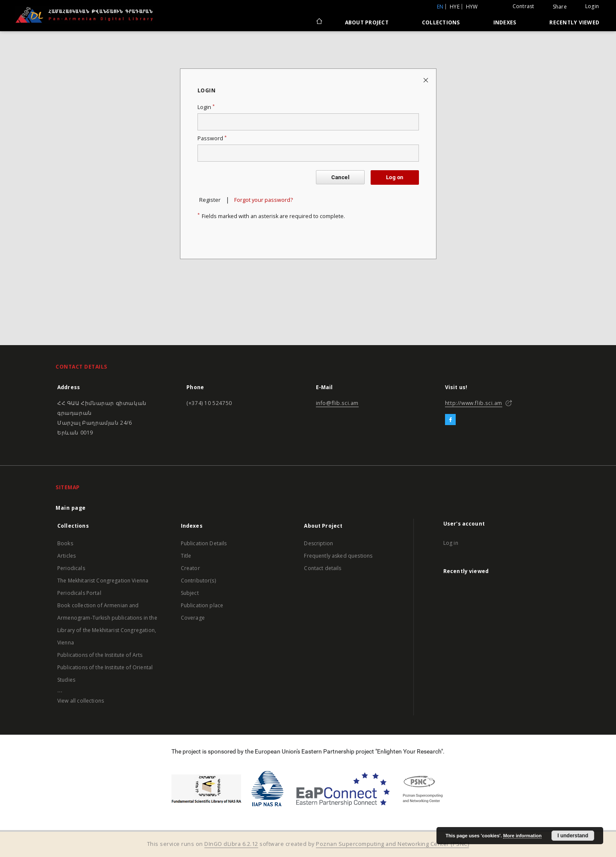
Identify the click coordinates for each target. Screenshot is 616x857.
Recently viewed (574, 22)
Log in (451, 543)
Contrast (523, 6)
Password (212, 138)
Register (210, 200)
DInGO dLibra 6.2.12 (231, 844)
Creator (190, 568)
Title (186, 556)
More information (522, 836)
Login (592, 6)
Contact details (323, 568)
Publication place (202, 605)
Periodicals (71, 568)
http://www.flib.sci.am (474, 403)
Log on (395, 177)
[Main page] (319, 22)
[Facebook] (450, 420)
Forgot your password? (264, 200)
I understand (573, 836)
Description (318, 543)
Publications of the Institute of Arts (100, 655)
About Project (367, 22)
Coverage (193, 618)
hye (455, 7)
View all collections (81, 701)
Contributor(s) (198, 581)
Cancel (340, 177)
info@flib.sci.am (337, 403)
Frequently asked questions (338, 556)
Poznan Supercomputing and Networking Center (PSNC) (392, 844)
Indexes (505, 22)
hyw (472, 7)
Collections (441, 22)
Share (560, 7)
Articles (66, 556)
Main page (71, 508)
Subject (190, 593)
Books (65, 543)
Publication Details (204, 543)
